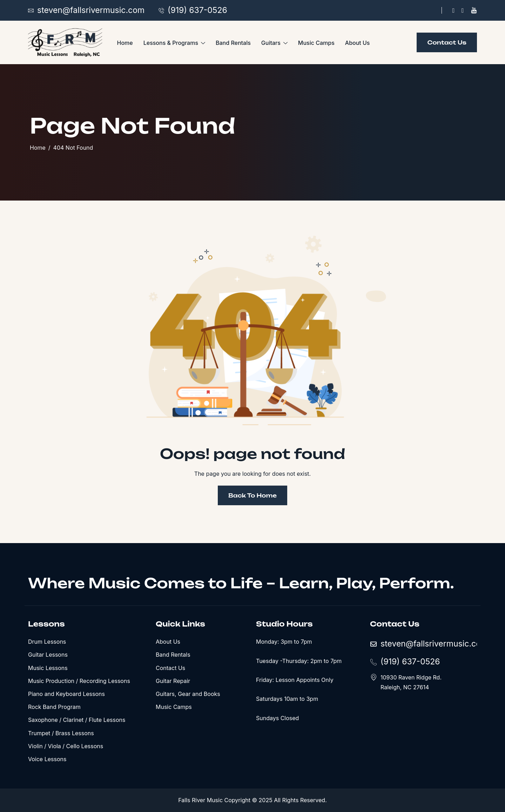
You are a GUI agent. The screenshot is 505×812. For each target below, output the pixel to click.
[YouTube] (474, 10)
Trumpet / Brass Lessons (61, 733)
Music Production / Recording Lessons (79, 681)
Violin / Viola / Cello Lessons (66, 746)
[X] (463, 10)
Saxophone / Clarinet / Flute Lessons (77, 720)
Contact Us (170, 668)
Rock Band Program (54, 707)
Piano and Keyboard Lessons (66, 694)
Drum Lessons (47, 642)
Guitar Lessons (48, 655)
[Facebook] (454, 10)
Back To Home (252, 495)
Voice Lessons (47, 759)
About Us (358, 43)
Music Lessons (48, 668)
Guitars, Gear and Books (188, 694)
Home (125, 43)
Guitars (274, 43)
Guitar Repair (173, 681)
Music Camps (316, 43)
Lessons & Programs (174, 43)
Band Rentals (233, 43)
